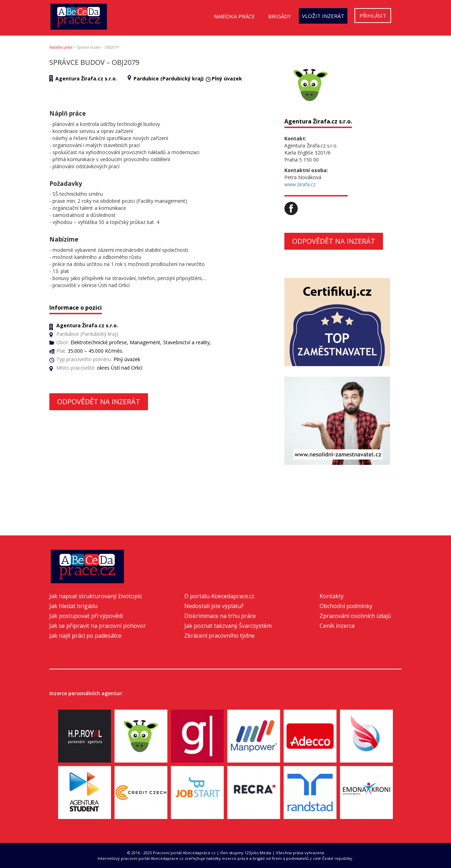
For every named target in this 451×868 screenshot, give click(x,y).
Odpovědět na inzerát (99, 402)
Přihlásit (373, 16)
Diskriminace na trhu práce (220, 616)
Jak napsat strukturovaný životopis (96, 596)
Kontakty (332, 596)
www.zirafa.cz (300, 184)
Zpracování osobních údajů (355, 616)
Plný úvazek (227, 78)
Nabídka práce (234, 16)
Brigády (280, 16)
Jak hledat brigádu (73, 606)
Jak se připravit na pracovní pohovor (98, 626)
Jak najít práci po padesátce (85, 636)
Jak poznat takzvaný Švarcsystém (228, 626)
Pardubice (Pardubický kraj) (169, 78)
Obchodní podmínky (346, 606)
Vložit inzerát (323, 16)
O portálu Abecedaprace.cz (219, 596)
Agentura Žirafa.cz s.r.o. (86, 78)
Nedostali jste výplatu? (214, 606)
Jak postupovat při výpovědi (86, 616)
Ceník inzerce (337, 626)
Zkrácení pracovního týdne (220, 636)
